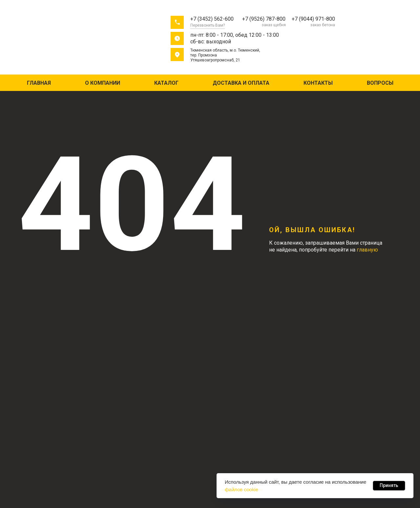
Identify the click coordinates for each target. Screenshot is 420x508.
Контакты (318, 83)
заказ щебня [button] (274, 25)
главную (367, 250)
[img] (55, 39)
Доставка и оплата (241, 83)
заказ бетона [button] (323, 25)
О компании (103, 83)
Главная (39, 83)
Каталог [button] (166, 83)
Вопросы (380, 83)
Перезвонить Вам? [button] (208, 25)
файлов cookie (241, 489)
